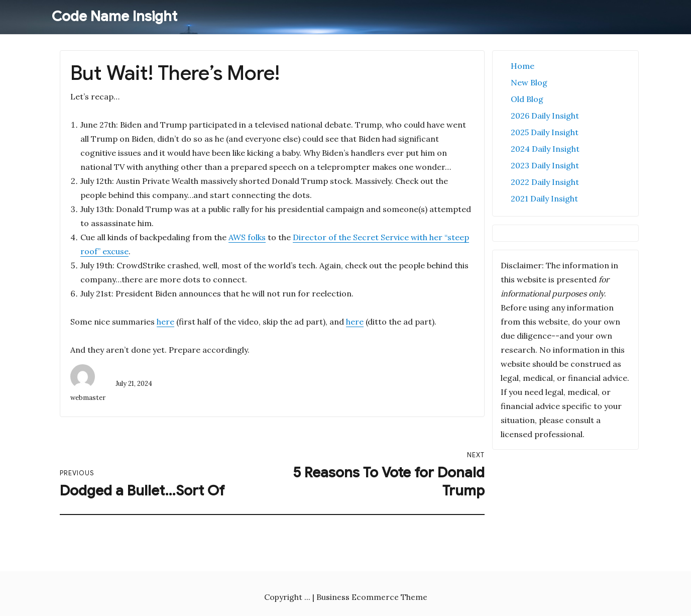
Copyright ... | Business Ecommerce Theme (346, 597)
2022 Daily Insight (545, 182)
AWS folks (247, 237)
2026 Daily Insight (545, 116)
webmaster (88, 398)
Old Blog (527, 99)
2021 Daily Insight (544, 198)
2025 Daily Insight (545, 132)
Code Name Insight (114, 16)
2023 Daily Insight (545, 165)
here (165, 322)
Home (523, 66)
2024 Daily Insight (545, 149)
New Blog (529, 82)
